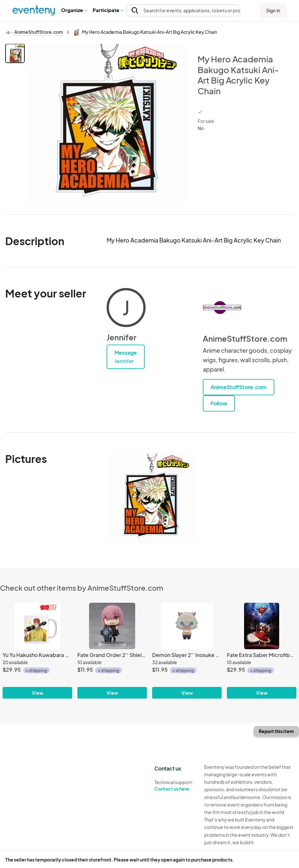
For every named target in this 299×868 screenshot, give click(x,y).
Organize (74, 10)
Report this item (276, 731)
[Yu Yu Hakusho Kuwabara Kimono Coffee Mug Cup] (37, 651)
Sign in (273, 10)
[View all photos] (107, 124)
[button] (74, 10)
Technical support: (174, 786)
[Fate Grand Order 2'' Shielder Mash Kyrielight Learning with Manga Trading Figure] (112, 651)
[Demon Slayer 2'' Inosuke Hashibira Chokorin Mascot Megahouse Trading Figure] (187, 651)
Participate (108, 10)
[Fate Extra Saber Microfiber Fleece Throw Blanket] (262, 651)
